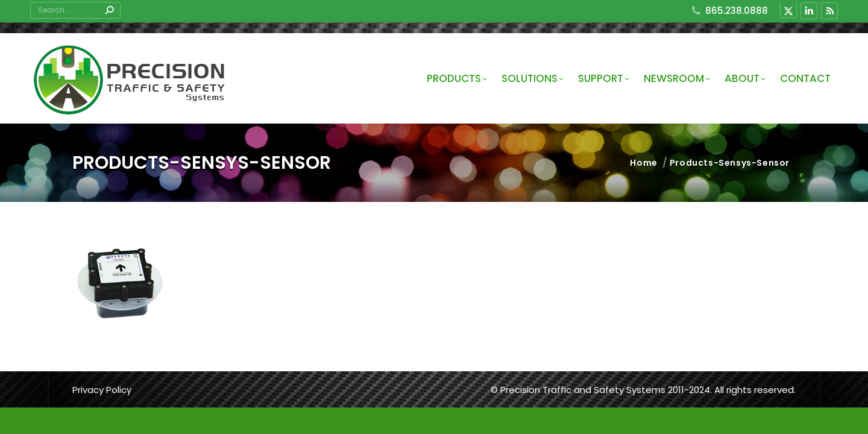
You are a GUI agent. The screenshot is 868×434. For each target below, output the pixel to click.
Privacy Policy (102, 390)
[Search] (75, 10)
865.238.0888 (729, 11)
